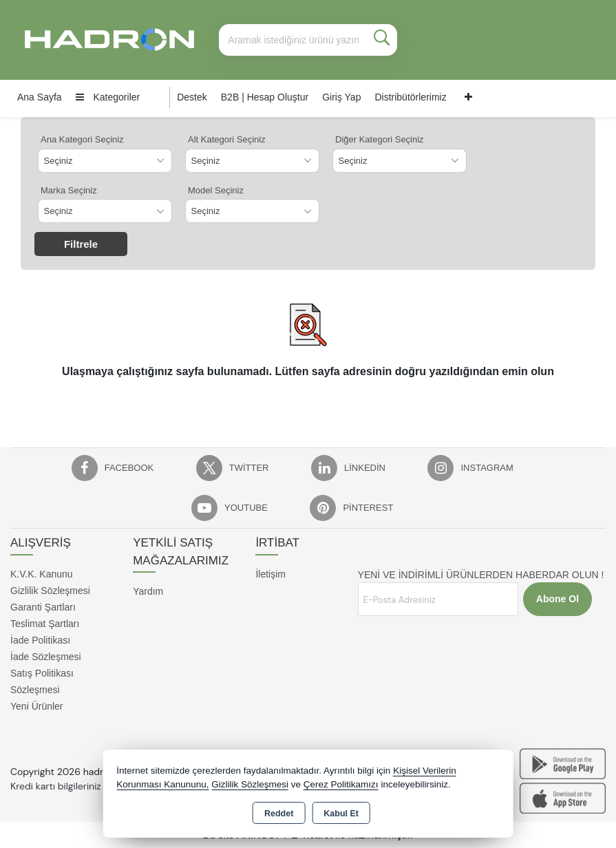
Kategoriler (108, 97)
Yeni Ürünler (37, 706)
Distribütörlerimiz (410, 97)
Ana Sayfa (40, 97)
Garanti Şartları (43, 607)
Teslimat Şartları (45, 624)
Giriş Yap (341, 97)
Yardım (148, 591)
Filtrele (81, 244)
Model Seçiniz (216, 190)
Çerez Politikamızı (341, 784)
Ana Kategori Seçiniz (82, 139)
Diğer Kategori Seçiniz (380, 139)
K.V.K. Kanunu (42, 574)
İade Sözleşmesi (46, 657)
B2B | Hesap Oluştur (265, 97)
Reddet (279, 814)
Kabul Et (341, 814)
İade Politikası (40, 640)
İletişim (270, 574)
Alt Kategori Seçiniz (227, 139)
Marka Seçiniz (69, 190)
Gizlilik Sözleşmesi (50, 591)
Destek (192, 97)
